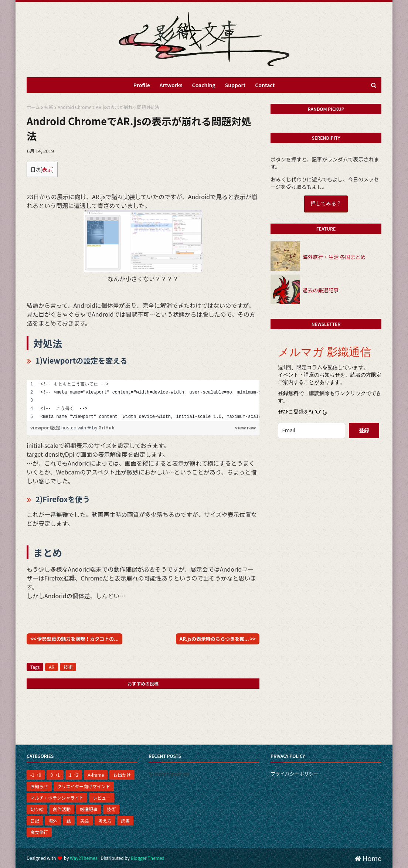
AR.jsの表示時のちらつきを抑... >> (218, 639)
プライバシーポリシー (295, 774)
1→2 (74, 775)
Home (368, 858)
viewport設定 (46, 428)
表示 (47, 169)
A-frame (96, 775)
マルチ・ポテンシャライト (57, 798)
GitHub (106, 428)
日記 (35, 821)
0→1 (55, 775)
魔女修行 (39, 832)
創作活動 (62, 809)
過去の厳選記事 (320, 290)
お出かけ (122, 775)
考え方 (105, 821)
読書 (125, 821)
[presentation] (329, 459)
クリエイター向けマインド (84, 786)
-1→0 (36, 775)
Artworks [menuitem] (171, 85)
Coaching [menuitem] (204, 85)
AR (52, 667)
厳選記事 (89, 809)
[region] (143, 401)
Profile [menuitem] (142, 85)
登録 (364, 430)
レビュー (102, 798)
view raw (245, 428)
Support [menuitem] (235, 85)
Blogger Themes (147, 858)
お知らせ (39, 786)
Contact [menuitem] (265, 85)
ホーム (33, 107)
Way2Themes (84, 858)
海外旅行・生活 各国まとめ (334, 257)
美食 (85, 821)
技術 (49, 107)
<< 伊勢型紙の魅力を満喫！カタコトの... (74, 639)
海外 (53, 821)
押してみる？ (326, 203)
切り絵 (37, 809)
